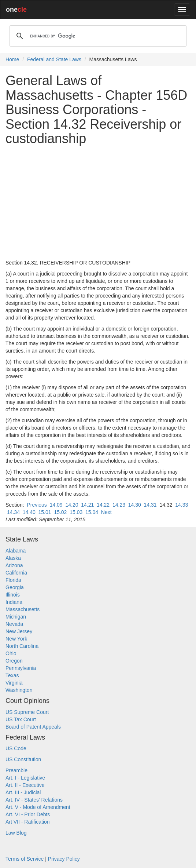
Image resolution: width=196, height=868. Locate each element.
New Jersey (19, 631)
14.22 (103, 505)
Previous (37, 505)
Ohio (11, 653)
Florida (13, 580)
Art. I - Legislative (25, 778)
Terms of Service (25, 859)
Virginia (14, 683)
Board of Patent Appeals (33, 727)
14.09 (56, 505)
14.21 (87, 505)
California (16, 573)
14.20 (72, 505)
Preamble (16, 770)
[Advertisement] (98, 203)
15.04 (92, 512)
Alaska (13, 558)
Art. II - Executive (25, 785)
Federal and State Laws (54, 59)
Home (12, 59)
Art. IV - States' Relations (34, 800)
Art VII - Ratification (28, 822)
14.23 (119, 505)
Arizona (14, 565)
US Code (16, 748)
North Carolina (22, 646)
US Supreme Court (27, 712)
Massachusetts (23, 609)
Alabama (16, 551)
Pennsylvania (21, 668)
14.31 (150, 505)
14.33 (182, 505)
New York (16, 639)
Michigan (16, 617)
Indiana (14, 602)
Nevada (14, 624)
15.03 (76, 512)
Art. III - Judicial (23, 792)
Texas (12, 675)
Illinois (13, 595)
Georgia (15, 587)
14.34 (13, 512)
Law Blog (16, 833)
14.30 (135, 505)
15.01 (45, 512)
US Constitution (23, 759)
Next (106, 512)
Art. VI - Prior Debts (28, 814)
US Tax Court (21, 719)
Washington (19, 690)
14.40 (29, 512)
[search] (97, 36)
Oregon (14, 661)
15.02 (60, 512)
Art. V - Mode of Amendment (38, 807)
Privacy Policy (64, 859)
